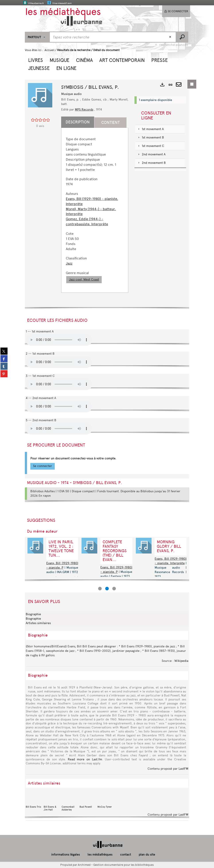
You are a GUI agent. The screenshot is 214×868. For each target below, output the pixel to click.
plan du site (147, 855)
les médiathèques (100, 855)
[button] (36, 60)
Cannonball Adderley (70, 802)
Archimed (84, 865)
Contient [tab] (110, 123)
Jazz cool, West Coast (84, 280)
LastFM (183, 769)
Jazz (69, 263)
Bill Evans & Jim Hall (52, 802)
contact (125, 855)
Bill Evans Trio (34, 800)
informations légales (65, 855)
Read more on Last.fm (85, 759)
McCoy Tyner (105, 800)
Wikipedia (181, 661)
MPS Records (84, 110)
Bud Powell (88, 800)
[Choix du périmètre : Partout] (37, 37)
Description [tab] (78, 122)
